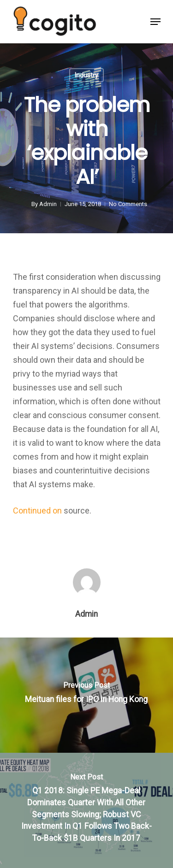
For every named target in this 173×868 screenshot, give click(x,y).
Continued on (38, 511)
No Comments (128, 204)
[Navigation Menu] (155, 22)
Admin (48, 204)
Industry (86, 75)
